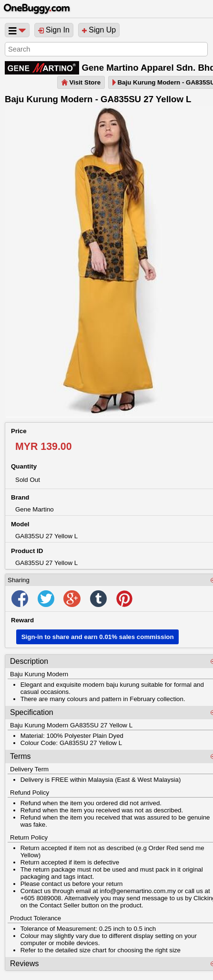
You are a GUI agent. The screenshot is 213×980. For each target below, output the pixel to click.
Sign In (54, 30)
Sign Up (99, 30)
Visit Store (81, 82)
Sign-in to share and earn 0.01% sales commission (98, 637)
